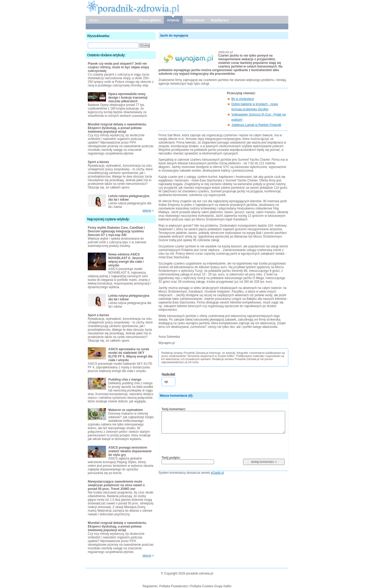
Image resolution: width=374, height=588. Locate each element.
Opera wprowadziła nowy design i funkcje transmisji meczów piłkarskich (128, 98)
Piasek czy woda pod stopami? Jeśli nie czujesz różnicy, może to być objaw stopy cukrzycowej (118, 67)
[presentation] (201, 444)
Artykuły (173, 20)
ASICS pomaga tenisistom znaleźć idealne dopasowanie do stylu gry (130, 451)
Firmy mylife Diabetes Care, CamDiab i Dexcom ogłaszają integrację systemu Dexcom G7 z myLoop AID (116, 231)
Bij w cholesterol (243, 99)
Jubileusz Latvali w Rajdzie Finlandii (256, 125)
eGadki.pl (217, 473)
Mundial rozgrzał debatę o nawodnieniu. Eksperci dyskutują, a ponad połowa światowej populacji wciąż (117, 128)
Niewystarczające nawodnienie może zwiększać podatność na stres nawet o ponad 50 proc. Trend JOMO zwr (116, 485)
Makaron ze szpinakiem (126, 410)
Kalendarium (195, 20)
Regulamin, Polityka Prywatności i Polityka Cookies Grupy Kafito (187, 586)
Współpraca (219, 20)
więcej (147, 211)
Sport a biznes (98, 162)
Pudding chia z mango (125, 380)
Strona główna (150, 20)
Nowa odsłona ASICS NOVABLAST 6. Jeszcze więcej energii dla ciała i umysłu (126, 260)
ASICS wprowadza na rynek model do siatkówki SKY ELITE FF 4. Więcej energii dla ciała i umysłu (130, 355)
